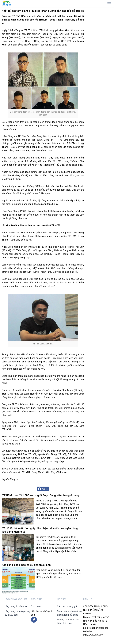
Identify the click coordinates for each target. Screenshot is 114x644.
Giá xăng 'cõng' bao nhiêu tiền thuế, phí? (27, 565)
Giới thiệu (36, 606)
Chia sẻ (43, 489)
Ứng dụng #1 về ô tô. (16, 606)
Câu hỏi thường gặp (68, 606)
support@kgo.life (99, 628)
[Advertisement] (100, 52)
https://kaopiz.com (93, 635)
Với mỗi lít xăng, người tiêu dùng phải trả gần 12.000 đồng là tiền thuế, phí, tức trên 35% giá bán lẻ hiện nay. (59, 574)
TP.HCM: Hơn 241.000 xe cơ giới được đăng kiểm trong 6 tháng (41, 495)
